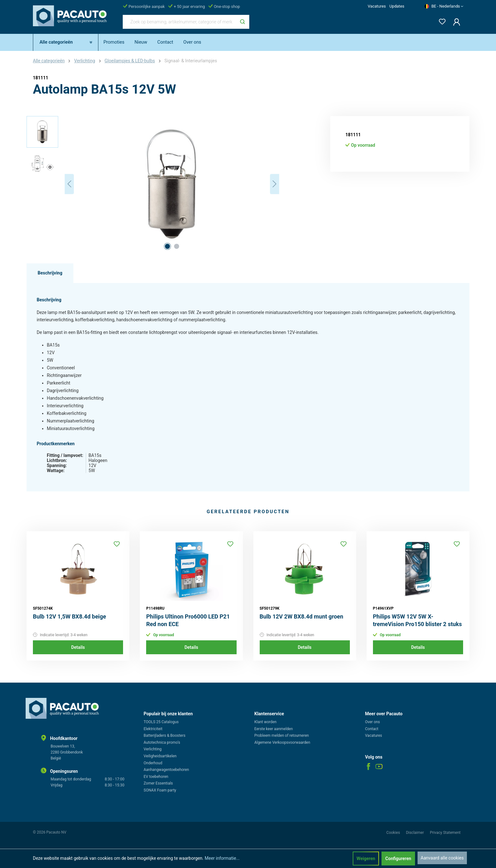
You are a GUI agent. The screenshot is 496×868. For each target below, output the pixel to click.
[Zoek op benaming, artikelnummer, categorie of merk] (179, 22)
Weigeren (366, 859)
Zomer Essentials (158, 783)
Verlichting (153, 749)
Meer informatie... (222, 858)
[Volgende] (275, 184)
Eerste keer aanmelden (274, 729)
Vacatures (377, 6)
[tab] (50, 273)
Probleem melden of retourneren (282, 736)
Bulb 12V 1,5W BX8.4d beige (69, 616)
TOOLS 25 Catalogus (161, 722)
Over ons (372, 722)
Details (78, 647)
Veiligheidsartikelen (160, 756)
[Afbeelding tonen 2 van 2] (177, 246)
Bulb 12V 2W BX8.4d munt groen (302, 616)
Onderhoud (153, 763)
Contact (372, 729)
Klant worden (265, 722)
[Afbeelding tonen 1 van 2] (167, 246)
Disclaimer (415, 833)
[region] (153, 184)
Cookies (394, 833)
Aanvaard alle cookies (442, 858)
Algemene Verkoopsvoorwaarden (282, 742)
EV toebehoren (156, 777)
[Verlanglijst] (440, 20)
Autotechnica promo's (162, 742)
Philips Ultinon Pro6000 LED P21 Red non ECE (188, 620)
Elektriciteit (153, 729)
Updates (397, 6)
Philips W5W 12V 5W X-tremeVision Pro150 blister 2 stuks (417, 620)
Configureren (398, 859)
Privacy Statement (445, 833)
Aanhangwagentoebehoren (166, 770)
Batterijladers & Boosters (164, 736)
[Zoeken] (242, 22)
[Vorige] (69, 184)
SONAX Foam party (160, 790)
